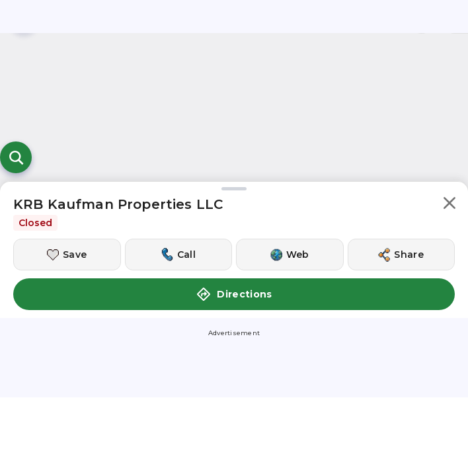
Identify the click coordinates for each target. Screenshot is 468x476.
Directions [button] (234, 294)
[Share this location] (402, 255)
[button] (449, 205)
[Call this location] (179, 255)
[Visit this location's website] (290, 255)
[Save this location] (67, 255)
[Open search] (16, 157)
